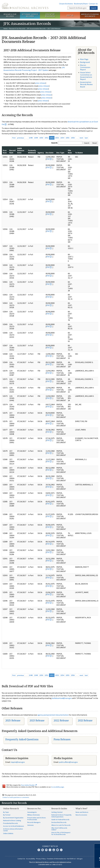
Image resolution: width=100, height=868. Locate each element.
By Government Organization (13, 818)
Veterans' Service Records (30, 15)
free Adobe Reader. (29, 785)
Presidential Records (11, 823)
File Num (70, 151)
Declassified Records (59, 822)
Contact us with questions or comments (16, 797)
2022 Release (61, 721)
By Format (7, 815)
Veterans (30, 825)
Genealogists (32, 812)
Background (85, 62)
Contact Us (93, 4)
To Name (79, 153)
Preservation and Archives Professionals (37, 819)
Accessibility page (58, 787)
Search (94, 8)
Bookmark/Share (81, 4)
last (86, 138)
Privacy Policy (41, 859)
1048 (31, 138)
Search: (54, 143)
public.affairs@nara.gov (68, 762)
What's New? (81, 809)
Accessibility (31, 859)
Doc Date (50, 153)
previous (21, 138)
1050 (41, 138)
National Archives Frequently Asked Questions (61, 816)
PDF (48, 159)
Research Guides (59, 809)
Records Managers (34, 822)
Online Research (11, 809)
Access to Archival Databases (14, 826)
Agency (41, 153)
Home (6, 29)
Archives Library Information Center (13, 830)
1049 (36, 138)
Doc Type (60, 153)
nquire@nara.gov (18, 762)
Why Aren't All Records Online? (59, 829)
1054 (62, 138)
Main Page (84, 59)
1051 (46, 138)
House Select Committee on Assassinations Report (86, 76)
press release (40, 83)
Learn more (79, 864)
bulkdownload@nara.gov (62, 698)
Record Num (12, 151)
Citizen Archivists (66, 4)
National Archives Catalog (12, 820)
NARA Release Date (21, 150)
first (14, 138)
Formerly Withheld (32, 151)
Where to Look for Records (61, 825)
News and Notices (82, 812)
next (81, 138)
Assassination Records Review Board (86, 84)
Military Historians (34, 815)
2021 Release (85, 721)
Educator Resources (50, 15)
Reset (95, 143)
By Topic (6, 812)
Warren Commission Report (85, 67)
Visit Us (70, 15)
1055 (68, 138)
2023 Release (37, 721)
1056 (73, 138)
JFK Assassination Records (36, 29)
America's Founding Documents (90, 15)
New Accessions (81, 815)
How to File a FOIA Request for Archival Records (61, 833)
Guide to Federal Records (60, 820)
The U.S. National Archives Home (25, 6)
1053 (57, 138)
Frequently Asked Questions (22, 739)
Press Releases (62, 739)
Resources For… (35, 809)
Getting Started (57, 812)
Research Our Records (10, 15)
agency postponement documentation (53, 715)
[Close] (97, 846)
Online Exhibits (8, 833)
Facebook (39, 850)
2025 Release (13, 721)
